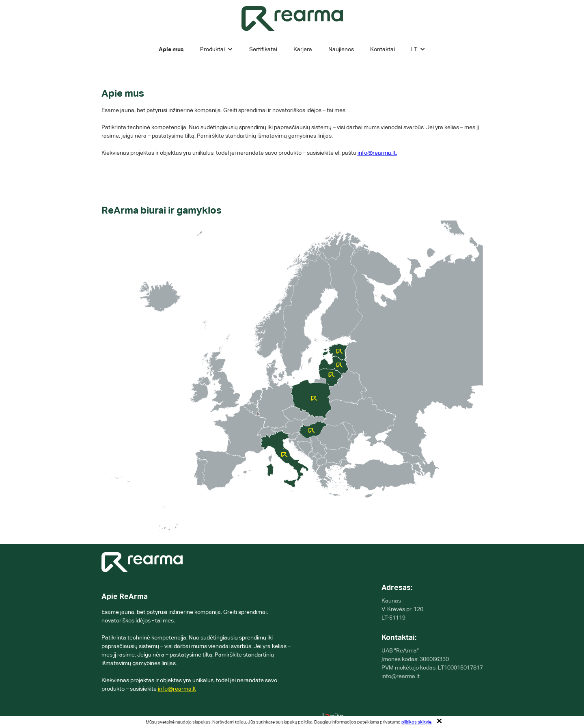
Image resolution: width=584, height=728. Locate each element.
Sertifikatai (263, 49)
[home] (292, 18)
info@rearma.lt (177, 689)
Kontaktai (383, 49)
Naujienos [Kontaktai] (341, 49)
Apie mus (171, 49)
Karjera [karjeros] (303, 49)
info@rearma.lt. (377, 153)
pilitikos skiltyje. (417, 722)
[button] (217, 49)
